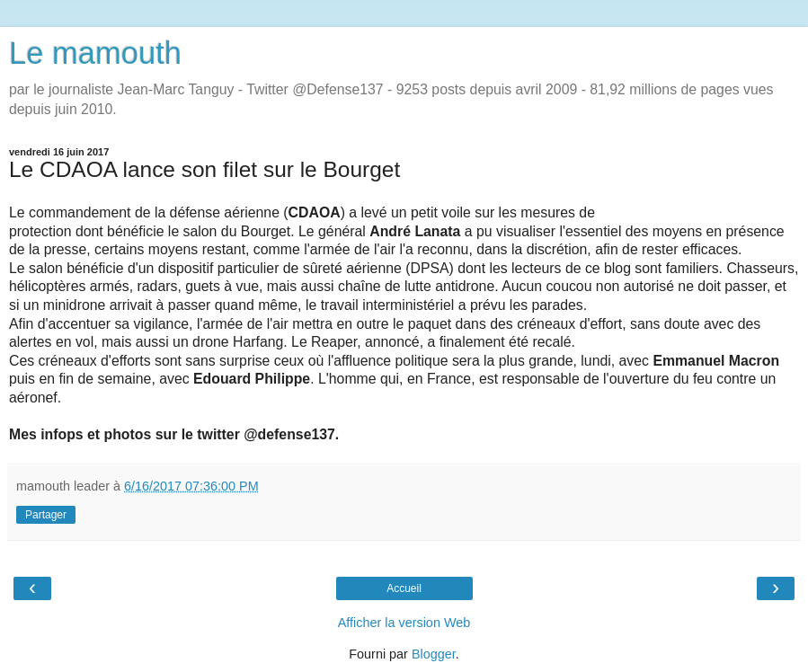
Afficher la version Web (404, 623)
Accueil (404, 588)
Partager (46, 515)
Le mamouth (95, 53)
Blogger (434, 654)
